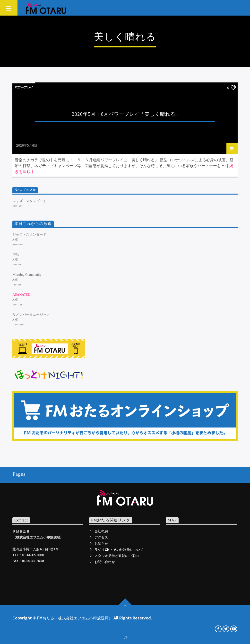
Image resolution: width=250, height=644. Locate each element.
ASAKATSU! (22, 295)
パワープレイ (24, 87)
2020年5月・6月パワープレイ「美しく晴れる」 (126, 114)
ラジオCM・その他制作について (119, 549)
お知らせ (101, 543)
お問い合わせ (105, 562)
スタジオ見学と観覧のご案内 (117, 555)
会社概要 (101, 531)
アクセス (101, 537)
